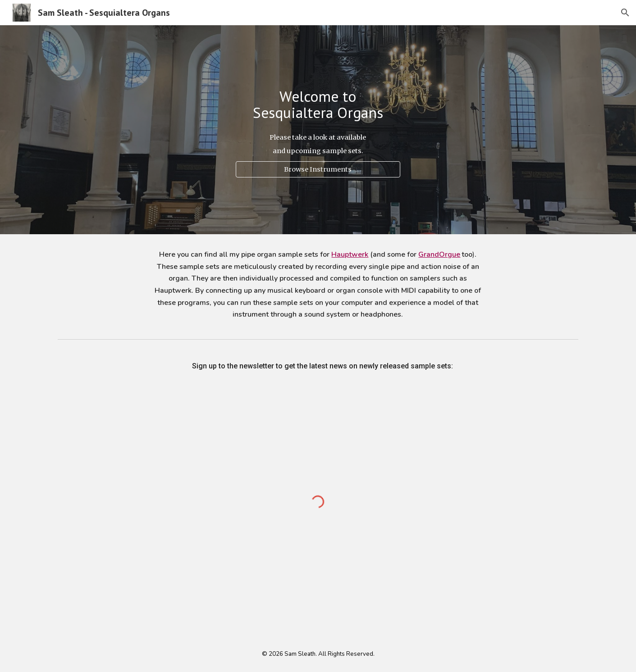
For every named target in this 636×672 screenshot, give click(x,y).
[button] (625, 13)
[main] (318, 105)
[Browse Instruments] (318, 170)
